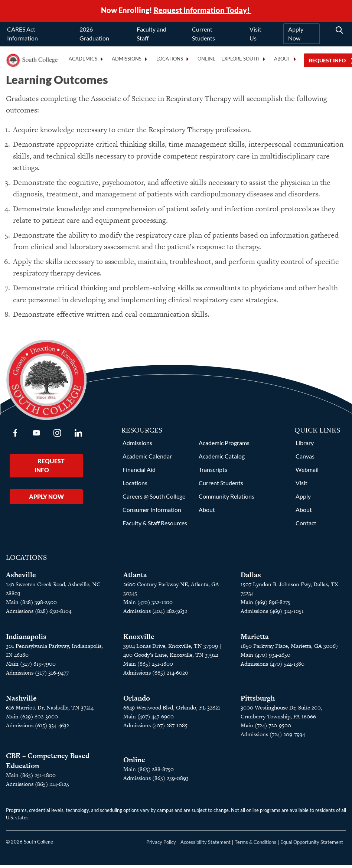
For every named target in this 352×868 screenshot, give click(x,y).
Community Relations (226, 499)
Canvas (305, 459)
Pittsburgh (258, 701)
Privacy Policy (161, 845)
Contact (306, 526)
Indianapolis (26, 639)
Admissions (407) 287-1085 (155, 728)
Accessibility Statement (206, 845)
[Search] (339, 31)
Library (305, 446)
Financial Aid (139, 472)
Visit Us (255, 35)
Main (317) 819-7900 (31, 667)
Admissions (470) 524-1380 (273, 667)
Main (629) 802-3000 (32, 719)
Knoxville (139, 639)
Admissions (137, 446)
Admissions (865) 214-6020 (156, 676)
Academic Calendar (147, 459)
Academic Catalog (222, 459)
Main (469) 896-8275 (265, 605)
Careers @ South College (154, 499)
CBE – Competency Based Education (48, 764)
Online (207, 60)
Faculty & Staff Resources (155, 526)
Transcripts (213, 472)
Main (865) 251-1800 (31, 778)
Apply (303, 499)
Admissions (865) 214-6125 (38, 787)
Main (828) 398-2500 (31, 605)
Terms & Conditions (255, 845)
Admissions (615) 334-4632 (38, 728)
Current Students (203, 35)
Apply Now (296, 35)
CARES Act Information (22, 35)
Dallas (251, 578)
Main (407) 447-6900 (149, 719)
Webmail (307, 472)
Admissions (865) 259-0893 (156, 781)
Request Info (50, 468)
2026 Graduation (94, 35)
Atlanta (135, 578)
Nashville (21, 701)
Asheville (21, 578)
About (207, 513)
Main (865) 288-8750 (149, 772)
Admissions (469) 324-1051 (272, 614)
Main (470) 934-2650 (265, 658)
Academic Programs (224, 446)
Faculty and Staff (151, 35)
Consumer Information (152, 513)
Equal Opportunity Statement (312, 845)
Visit (302, 486)
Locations (135, 486)
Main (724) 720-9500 (266, 728)
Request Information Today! (203, 10)
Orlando (137, 701)
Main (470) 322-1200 (148, 605)
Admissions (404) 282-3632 (155, 614)
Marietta (255, 639)
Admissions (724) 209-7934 (273, 737)
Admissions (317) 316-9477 (37, 676)
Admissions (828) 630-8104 (39, 614)
